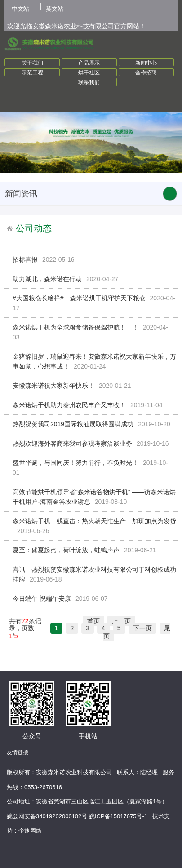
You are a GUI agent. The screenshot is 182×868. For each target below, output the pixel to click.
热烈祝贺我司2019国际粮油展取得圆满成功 (73, 424)
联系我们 (89, 82)
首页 (93, 621)
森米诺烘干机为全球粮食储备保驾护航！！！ (75, 327)
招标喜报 (25, 260)
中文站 (20, 9)
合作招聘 (146, 73)
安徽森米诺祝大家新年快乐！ (53, 386)
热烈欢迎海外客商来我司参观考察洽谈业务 (72, 443)
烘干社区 (89, 73)
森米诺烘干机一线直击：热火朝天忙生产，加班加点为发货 (94, 521)
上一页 (121, 621)
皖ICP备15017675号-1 (118, 816)
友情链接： (20, 752)
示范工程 (32, 73)
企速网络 (30, 831)
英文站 (55, 9)
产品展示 (89, 63)
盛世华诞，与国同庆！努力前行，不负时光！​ (75, 463)
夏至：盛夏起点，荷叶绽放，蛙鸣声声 (66, 550)
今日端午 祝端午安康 (42, 599)
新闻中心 (146, 63)
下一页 (142, 628)
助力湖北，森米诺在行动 (47, 279)
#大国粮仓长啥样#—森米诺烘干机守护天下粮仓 (79, 298)
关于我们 (32, 63)
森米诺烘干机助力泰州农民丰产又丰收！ (69, 405)
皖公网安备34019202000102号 (47, 816)
